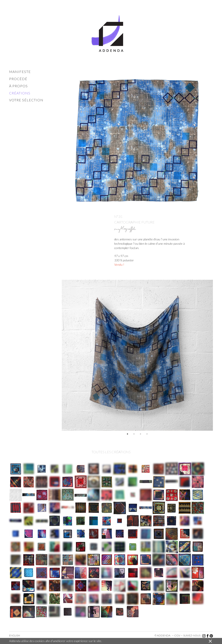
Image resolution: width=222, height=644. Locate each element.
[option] (137, 355)
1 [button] (127, 434)
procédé (18, 79)
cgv (177, 635)
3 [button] (140, 434)
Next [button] (216, 355)
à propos (18, 86)
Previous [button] (59, 355)
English (15, 635)
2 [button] (134, 434)
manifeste (20, 72)
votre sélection (26, 100)
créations (20, 93)
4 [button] (147, 434)
